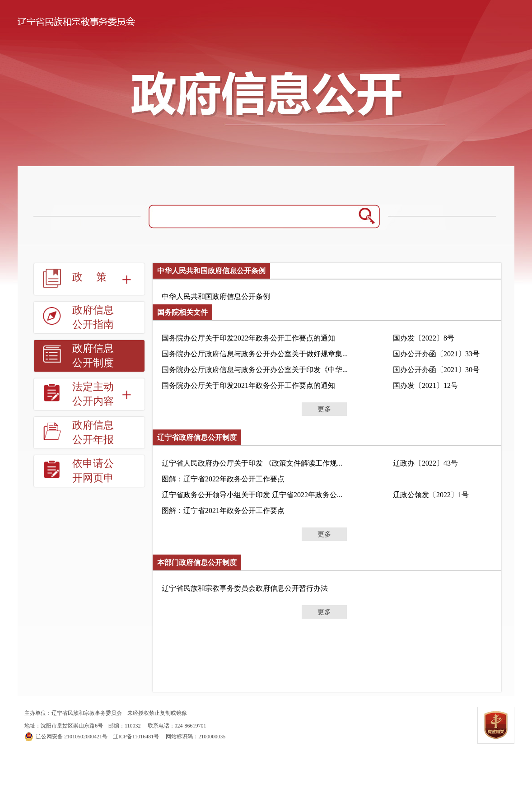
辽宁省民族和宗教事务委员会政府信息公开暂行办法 (245, 588)
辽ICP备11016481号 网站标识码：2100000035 (125, 737)
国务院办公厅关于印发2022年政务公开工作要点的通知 (248, 338)
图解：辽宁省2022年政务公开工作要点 (223, 479)
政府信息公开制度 (93, 356)
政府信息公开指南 (93, 317)
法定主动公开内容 (93, 394)
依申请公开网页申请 (93, 478)
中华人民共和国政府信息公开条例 (216, 296)
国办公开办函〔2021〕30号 (436, 370)
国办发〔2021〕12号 (425, 385)
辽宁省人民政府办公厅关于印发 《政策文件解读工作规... (252, 463)
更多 (324, 409)
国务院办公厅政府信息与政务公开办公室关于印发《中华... (255, 370)
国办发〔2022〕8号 (424, 338)
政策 (96, 277)
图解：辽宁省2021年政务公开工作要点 (223, 511)
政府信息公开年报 (93, 432)
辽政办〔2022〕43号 (425, 463)
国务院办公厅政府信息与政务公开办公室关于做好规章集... (255, 354)
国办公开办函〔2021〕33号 (436, 354)
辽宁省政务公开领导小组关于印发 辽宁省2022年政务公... (252, 495)
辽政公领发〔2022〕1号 (431, 495)
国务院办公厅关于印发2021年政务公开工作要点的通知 (248, 385)
